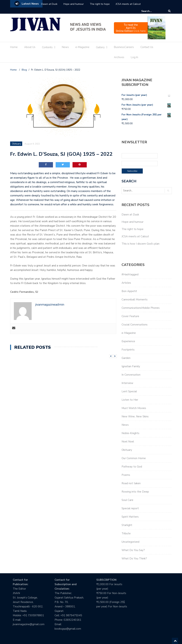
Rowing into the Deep (135, 492)
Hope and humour (74, 4)
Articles (126, 283)
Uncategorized (130, 542)
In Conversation (131, 375)
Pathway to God (132, 467)
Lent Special (129, 391)
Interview (127, 383)
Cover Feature (130, 316)
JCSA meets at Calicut (128, 4)
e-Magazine (82, 47)
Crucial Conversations (135, 325)
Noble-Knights (130, 433)
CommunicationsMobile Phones (141, 308)
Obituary (16, 144)
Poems (126, 475)
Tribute (126, 533)
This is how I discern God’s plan (140, 244)
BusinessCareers (124, 47)
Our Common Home (134, 458)
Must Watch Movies (134, 408)
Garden (126, 358)
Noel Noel (128, 442)
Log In (134, 57)
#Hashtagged (130, 274)
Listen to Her (130, 400)
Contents (47, 47)
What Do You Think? (134, 559)
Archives (119, 57)
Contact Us (147, 47)
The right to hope (100, 4)
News (65, 47)
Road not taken (131, 483)
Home (14, 47)
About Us (30, 47)
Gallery (100, 47)
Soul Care (127, 500)
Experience (128, 341)
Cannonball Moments (135, 300)
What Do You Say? (133, 550)
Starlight (127, 525)
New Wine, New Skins (135, 416)
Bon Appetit (129, 291)
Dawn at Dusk (49, 4)
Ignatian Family (131, 366)
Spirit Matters (130, 517)
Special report (130, 508)
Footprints (128, 350)
